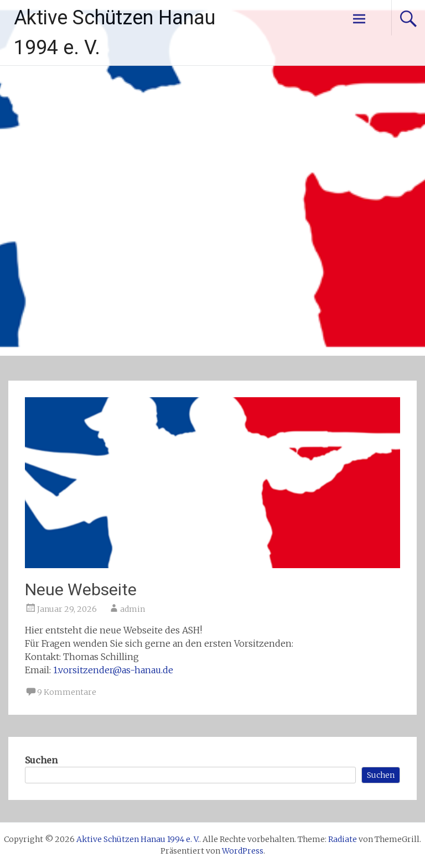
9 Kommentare (67, 692)
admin (133, 609)
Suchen (41, 760)
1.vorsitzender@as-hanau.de (113, 670)
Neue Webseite (81, 589)
